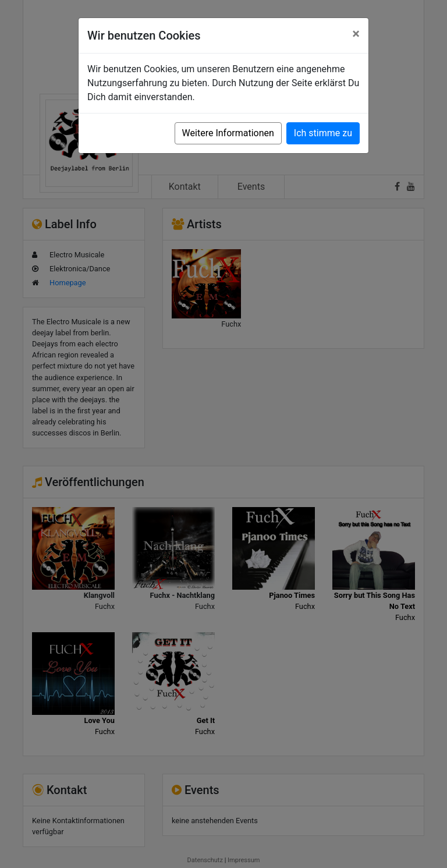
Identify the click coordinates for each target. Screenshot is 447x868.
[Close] (356, 34)
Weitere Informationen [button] (228, 133)
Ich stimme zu (323, 133)
